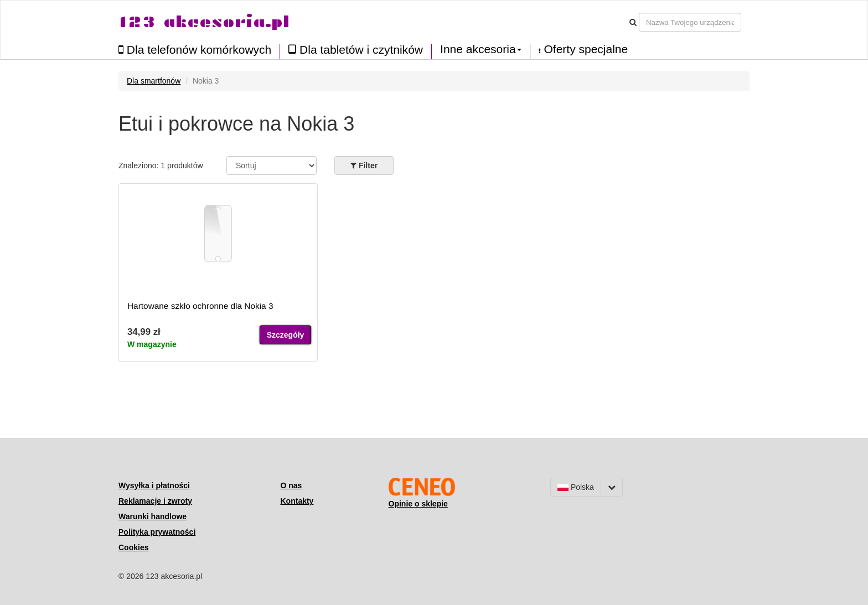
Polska (576, 487)
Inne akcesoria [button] (481, 49)
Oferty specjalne (583, 49)
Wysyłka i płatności (154, 485)
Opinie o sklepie (418, 504)
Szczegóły (286, 335)
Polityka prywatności (157, 532)
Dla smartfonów (154, 81)
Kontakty (297, 501)
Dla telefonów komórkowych (195, 50)
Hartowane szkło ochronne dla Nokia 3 (200, 306)
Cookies (133, 547)
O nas (291, 485)
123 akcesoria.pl (204, 22)
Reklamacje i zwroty (155, 501)
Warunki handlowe (153, 516)
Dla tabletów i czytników (356, 50)
